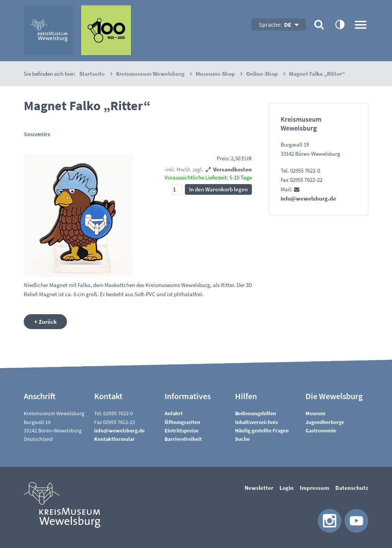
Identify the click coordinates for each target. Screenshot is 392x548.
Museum (315, 413)
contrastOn (340, 24)
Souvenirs (37, 134)
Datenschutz (352, 488)
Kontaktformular (114, 439)
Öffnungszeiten (182, 422)
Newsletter (259, 488)
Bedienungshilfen (256, 413)
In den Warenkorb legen (218, 189)
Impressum (314, 488)
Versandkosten (233, 169)
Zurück (48, 322)
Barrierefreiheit (183, 439)
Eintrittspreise (182, 431)
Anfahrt (174, 413)
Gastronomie (321, 431)
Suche (242, 439)
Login (287, 488)
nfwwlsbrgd (119, 431)
